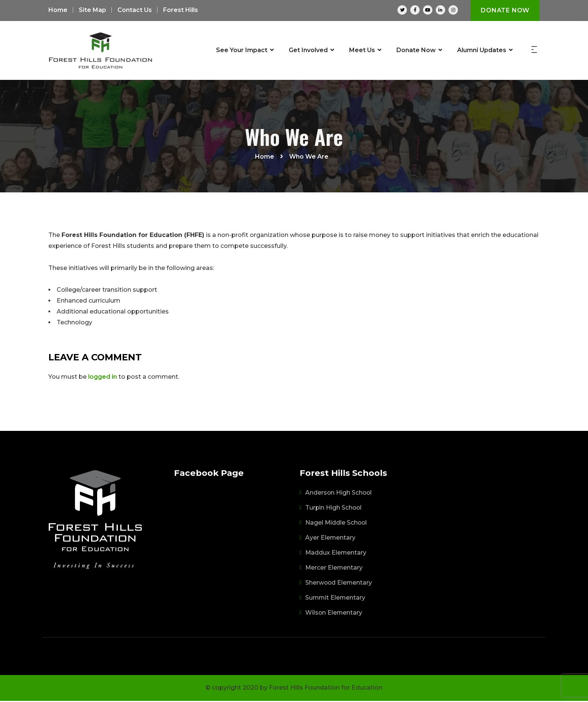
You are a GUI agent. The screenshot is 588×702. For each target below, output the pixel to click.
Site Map (92, 10)
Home (58, 10)
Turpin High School (334, 509)
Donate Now (505, 10)
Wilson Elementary (334, 614)
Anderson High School (339, 494)
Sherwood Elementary (339, 584)
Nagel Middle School (337, 524)
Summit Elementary (336, 599)
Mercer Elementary (334, 569)
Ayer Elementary (331, 539)
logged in (103, 378)
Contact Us (135, 10)
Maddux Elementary (336, 554)
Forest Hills (181, 10)
